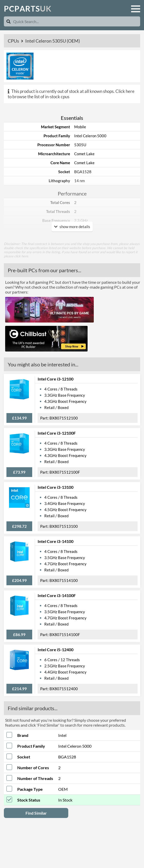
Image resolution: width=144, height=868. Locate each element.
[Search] (9, 21)
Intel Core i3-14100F (57, 595)
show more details (72, 227)
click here (21, 256)
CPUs (14, 41)
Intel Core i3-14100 (56, 541)
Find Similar (36, 813)
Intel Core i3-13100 (56, 487)
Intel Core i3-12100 (56, 379)
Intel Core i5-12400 (56, 650)
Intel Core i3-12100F (57, 433)
